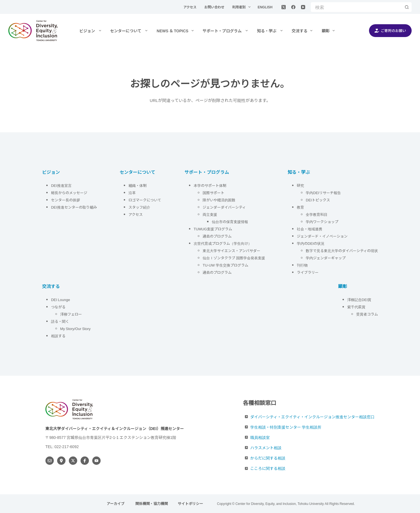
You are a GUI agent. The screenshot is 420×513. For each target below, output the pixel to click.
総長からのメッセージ (69, 193)
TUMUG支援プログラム (213, 229)
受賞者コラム (367, 314)
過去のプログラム (217, 236)
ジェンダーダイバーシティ (224, 207)
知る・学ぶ (271, 31)
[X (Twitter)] (284, 7)
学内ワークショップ (322, 222)
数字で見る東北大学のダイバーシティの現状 (342, 251)
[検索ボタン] (407, 7)
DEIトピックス (318, 200)
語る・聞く (60, 321)
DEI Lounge (60, 300)
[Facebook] (293, 7)
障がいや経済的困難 (219, 200)
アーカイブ (116, 504)
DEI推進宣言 (61, 185)
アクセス (190, 7)
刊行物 (302, 265)
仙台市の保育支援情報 (230, 222)
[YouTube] (303, 7)
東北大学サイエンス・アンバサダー (231, 251)
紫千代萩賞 (356, 307)
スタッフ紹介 (139, 207)
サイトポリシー (190, 504)
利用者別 (242, 7)
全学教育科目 (317, 214)
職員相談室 (260, 437)
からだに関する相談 (268, 458)
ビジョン (91, 31)
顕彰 (329, 31)
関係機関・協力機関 (151, 504)
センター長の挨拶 (65, 200)
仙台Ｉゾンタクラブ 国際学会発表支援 (234, 258)
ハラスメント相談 (266, 448)
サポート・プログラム (226, 31)
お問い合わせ (215, 7)
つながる (58, 307)
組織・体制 (138, 185)
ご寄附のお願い (390, 30)
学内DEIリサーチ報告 (324, 193)
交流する (303, 31)
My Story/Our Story (75, 328)
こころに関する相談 (268, 468)
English (265, 7)
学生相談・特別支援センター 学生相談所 (286, 427)
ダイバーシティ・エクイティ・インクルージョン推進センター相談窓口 (312, 417)
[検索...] (356, 7)
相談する (58, 336)
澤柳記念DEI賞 (359, 300)
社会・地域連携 (309, 229)
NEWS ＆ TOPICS (176, 31)
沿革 (132, 193)
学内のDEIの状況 (311, 243)
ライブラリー (308, 272)
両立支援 (210, 214)
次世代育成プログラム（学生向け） (223, 243)
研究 (300, 185)
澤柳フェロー (71, 314)
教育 (300, 207)
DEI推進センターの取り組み (74, 207)
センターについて (130, 31)
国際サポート (213, 193)
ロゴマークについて (145, 200)
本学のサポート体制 (210, 185)
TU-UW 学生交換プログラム (225, 265)
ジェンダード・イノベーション (322, 236)
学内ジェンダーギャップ (326, 258)
